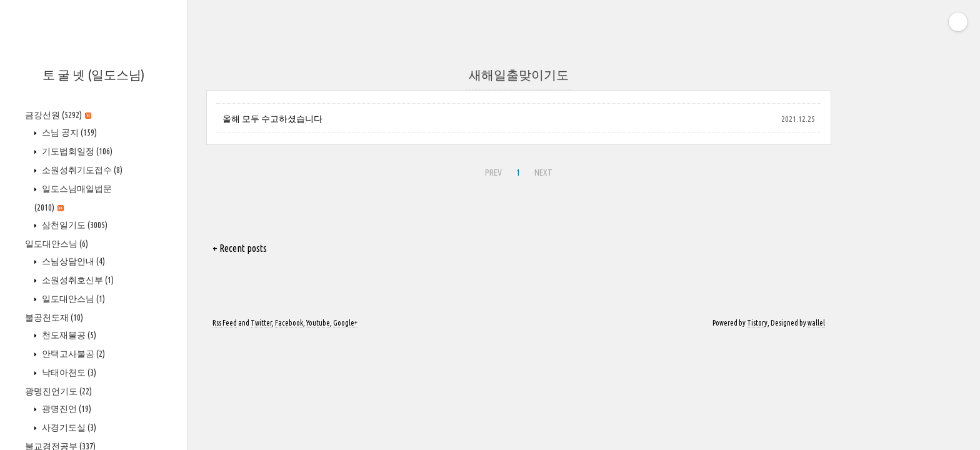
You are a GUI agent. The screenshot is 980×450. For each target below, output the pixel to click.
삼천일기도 (74, 225)
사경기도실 (68, 427)
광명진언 (66, 409)
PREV (492, 171)
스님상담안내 (72, 261)
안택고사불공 (72, 354)
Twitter (261, 323)
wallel (816, 323)
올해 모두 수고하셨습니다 (272, 119)
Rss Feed (225, 323)
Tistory (757, 323)
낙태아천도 (68, 372)
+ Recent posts (240, 248)
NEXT (542, 171)
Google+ (345, 323)
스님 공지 (68, 132)
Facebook (289, 323)
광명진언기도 (58, 391)
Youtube (318, 323)
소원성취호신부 (77, 280)
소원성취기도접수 (81, 170)
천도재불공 (68, 335)
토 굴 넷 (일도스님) (93, 75)
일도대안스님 (57, 244)
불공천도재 (54, 317)
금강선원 (58, 115)
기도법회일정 (76, 151)
